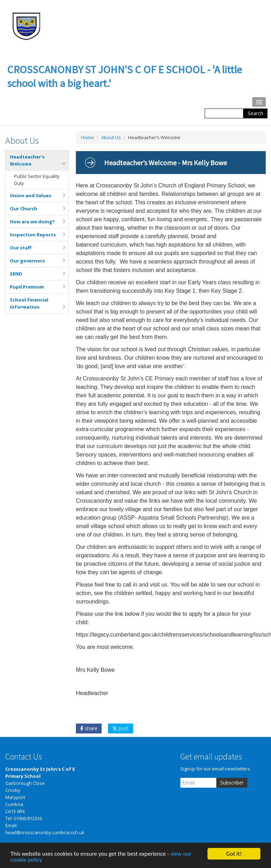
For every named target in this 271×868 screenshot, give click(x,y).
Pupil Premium (38, 287)
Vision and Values (38, 196)
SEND (38, 274)
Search (255, 113)
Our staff (38, 248)
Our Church (38, 209)
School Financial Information (38, 303)
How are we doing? (38, 222)
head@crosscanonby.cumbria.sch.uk (45, 832)
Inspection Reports (38, 235)
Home (88, 137)
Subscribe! (232, 783)
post (121, 728)
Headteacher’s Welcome (38, 160)
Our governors (38, 261)
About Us (111, 137)
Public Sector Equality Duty (37, 180)
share (89, 728)
